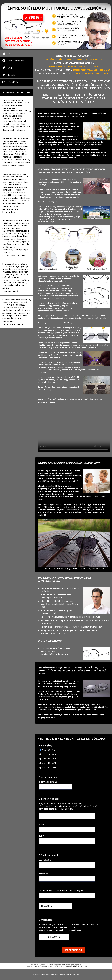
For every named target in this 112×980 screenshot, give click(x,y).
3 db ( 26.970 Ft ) (48, 759)
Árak (10, 68)
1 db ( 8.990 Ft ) (48, 750)
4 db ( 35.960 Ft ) (48, 763)
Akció (10, 54)
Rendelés (12, 75)
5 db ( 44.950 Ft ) (48, 768)
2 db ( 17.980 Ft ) (48, 754)
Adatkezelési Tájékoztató (70, 975)
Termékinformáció (16, 61)
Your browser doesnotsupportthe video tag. (74, 430)
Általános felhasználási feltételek (45, 975)
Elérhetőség (13, 82)
